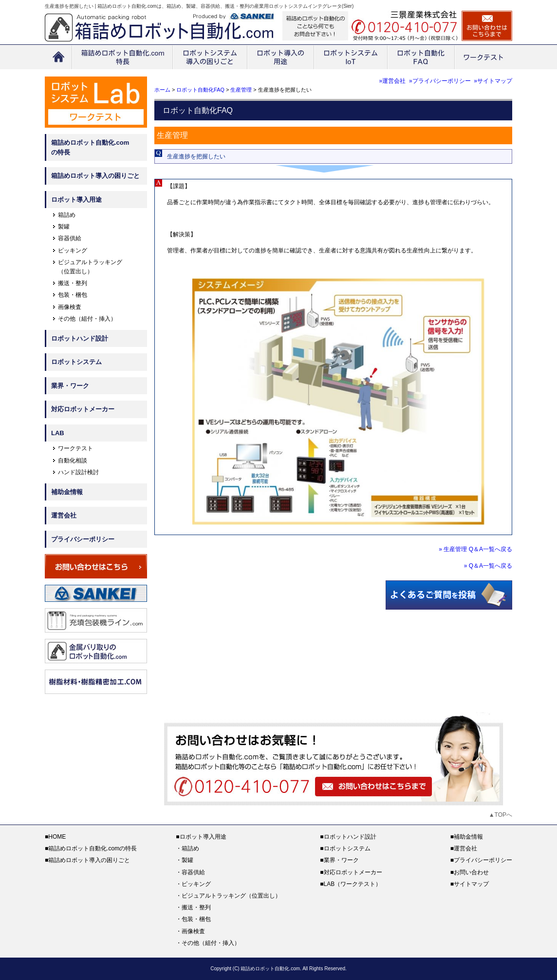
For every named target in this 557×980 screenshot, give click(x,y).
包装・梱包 (73, 295)
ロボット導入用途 (76, 200)
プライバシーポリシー (83, 539)
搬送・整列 (73, 283)
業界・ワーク (70, 386)
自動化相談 (73, 461)
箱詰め (67, 215)
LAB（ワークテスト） (353, 884)
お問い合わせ (471, 872)
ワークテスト (75, 448)
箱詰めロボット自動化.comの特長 (90, 147)
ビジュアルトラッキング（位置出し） (231, 896)
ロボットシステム (76, 362)
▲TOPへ (501, 815)
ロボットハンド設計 (80, 338)
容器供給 (70, 238)
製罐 (64, 227)
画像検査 (70, 307)
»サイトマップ (493, 81)
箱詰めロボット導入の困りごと (95, 176)
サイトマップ (471, 884)
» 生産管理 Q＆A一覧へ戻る (475, 549)
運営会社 (64, 515)
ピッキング (73, 250)
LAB (58, 433)
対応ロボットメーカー (83, 409)
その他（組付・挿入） (87, 319)
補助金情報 (67, 492)
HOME (57, 837)
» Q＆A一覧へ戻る (488, 566)
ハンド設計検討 (78, 472)
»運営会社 (393, 81)
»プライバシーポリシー (440, 81)
